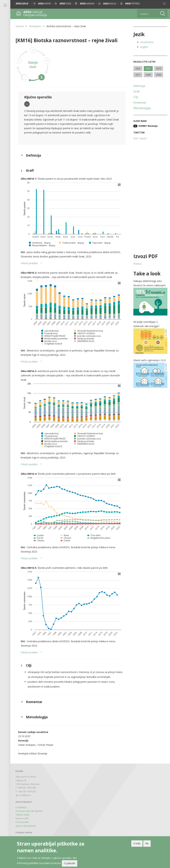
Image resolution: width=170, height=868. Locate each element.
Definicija (139, 86)
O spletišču (21, 807)
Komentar (140, 103)
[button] (164, 4)
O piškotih (70, 863)
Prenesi (138, 264)
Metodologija (142, 108)
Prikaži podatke (29, 263)
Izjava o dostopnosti (26, 826)
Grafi (136, 91)
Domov (20, 26)
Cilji (136, 97)
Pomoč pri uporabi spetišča (29, 811)
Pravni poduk (22, 822)
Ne (147, 843)
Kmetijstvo (35, 26)
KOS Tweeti (140, 138)
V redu (137, 843)
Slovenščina (147, 42)
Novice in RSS (22, 818)
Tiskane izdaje (22, 815)
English (144, 47)
